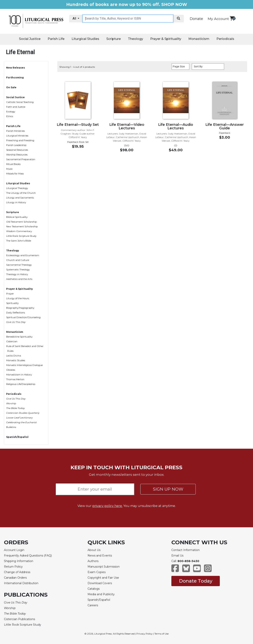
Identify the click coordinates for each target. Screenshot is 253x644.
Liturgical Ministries (17, 136)
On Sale (11, 87)
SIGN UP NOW (168, 489)
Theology (135, 39)
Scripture (114, 39)
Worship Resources (17, 155)
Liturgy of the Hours (18, 298)
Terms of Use (161, 634)
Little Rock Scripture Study (21, 236)
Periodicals (225, 39)
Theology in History (17, 274)
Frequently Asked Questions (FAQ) (28, 556)
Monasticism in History (19, 375)
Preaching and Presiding (20, 140)
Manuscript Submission (104, 567)
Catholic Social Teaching (20, 102)
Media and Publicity (101, 594)
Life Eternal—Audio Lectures (176, 126)
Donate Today (196, 581)
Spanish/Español (17, 437)
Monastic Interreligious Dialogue (24, 365)
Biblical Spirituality (17, 217)
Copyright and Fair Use (103, 578)
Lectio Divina (14, 356)
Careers (93, 605)
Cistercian (12, 341)
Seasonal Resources (17, 150)
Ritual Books (13, 164)
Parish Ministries (15, 131)
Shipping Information (19, 561)
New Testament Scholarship (22, 226)
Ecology (11, 111)
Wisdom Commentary (19, 231)
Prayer (10, 294)
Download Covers (100, 583)
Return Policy (13, 567)
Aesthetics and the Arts (19, 279)
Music (9, 169)
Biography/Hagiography (20, 308)
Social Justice (30, 39)
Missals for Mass (15, 173)
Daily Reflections (16, 313)
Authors (93, 561)
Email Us (177, 556)
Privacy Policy (144, 634)
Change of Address (17, 572)
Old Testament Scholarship (21, 222)
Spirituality (12, 303)
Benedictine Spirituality (19, 337)
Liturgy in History (16, 202)
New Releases (16, 68)
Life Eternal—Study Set (78, 125)
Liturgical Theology (17, 188)
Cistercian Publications (19, 619)
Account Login (14, 550)
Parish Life (56, 39)
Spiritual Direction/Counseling (23, 317)
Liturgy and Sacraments (20, 198)
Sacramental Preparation (21, 159)
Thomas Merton (15, 379)
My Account (218, 19)
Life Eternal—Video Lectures (127, 126)
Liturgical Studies (85, 39)
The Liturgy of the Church (21, 193)
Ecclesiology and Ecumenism (23, 255)
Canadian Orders (15, 578)
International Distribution (21, 583)
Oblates (11, 370)
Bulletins (11, 427)
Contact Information (186, 550)
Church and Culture (18, 260)
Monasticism (199, 39)
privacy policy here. (107, 506)
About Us (94, 550)
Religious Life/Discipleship (21, 384)
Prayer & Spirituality (166, 39)
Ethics (10, 116)
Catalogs (94, 589)
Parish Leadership (16, 145)
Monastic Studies (16, 360)
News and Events (100, 556)
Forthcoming (15, 78)
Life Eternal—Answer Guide (225, 126)
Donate (196, 19)
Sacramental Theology (19, 265)
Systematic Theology (18, 269)
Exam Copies (97, 572)
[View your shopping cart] (232, 18)
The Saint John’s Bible (19, 241)
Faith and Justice (16, 107)
